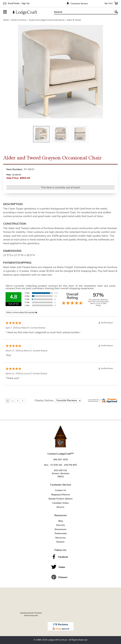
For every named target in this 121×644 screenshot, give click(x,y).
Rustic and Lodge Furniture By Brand (47, 20)
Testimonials (61, 534)
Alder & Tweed (74, 20)
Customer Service (79, 4)
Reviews (60, 542)
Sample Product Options (60, 499)
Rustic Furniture (19, 20)
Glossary (60, 525)
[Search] (82, 12)
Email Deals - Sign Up (19, 4)
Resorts (60, 507)
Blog (61, 521)
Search (116, 12)
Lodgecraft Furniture (57, 640)
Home (6, 20)
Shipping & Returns (61, 495)
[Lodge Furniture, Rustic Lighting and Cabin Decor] (27, 12)
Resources (60, 538)
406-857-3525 (61, 460)
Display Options (44, 401)
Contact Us (60, 490)
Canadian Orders (61, 503)
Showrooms (60, 529)
